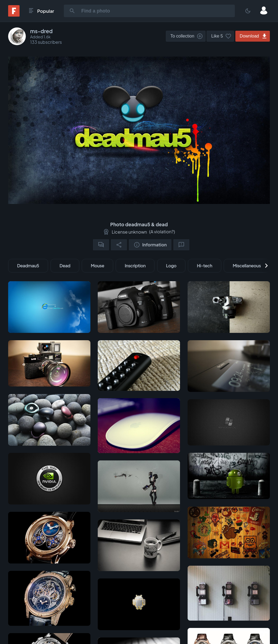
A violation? (162, 232)
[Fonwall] (14, 15)
